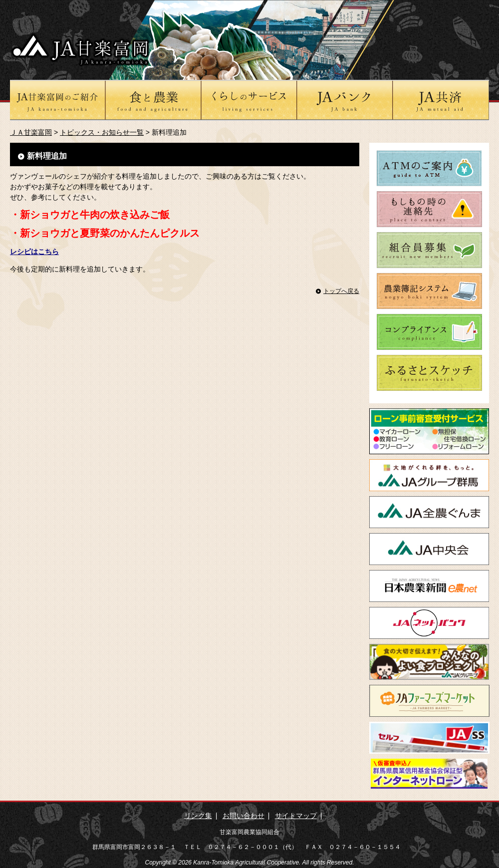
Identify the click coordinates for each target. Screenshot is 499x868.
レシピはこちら (34, 252)
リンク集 (198, 816)
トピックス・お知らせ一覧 (102, 132)
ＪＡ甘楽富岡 (31, 132)
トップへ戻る (341, 291)
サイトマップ (296, 816)
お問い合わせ (244, 816)
